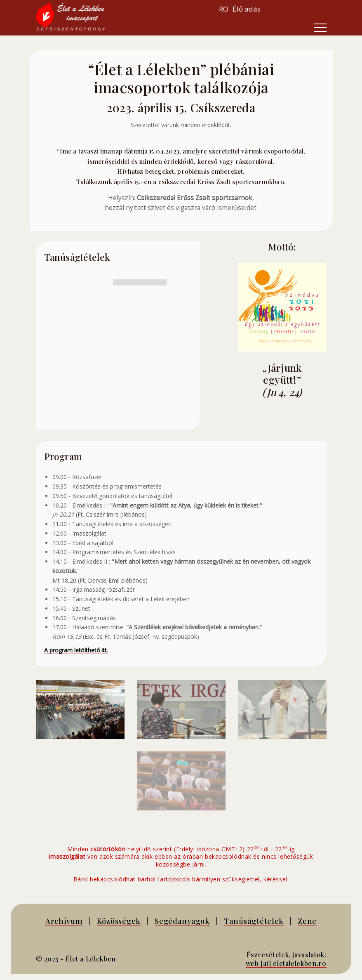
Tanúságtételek (254, 921)
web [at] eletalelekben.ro (286, 963)
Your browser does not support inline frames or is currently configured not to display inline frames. (291, 9)
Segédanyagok (182, 921)
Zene (307, 921)
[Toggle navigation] (320, 28)
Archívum (64, 921)
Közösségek (119, 921)
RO (224, 9)
